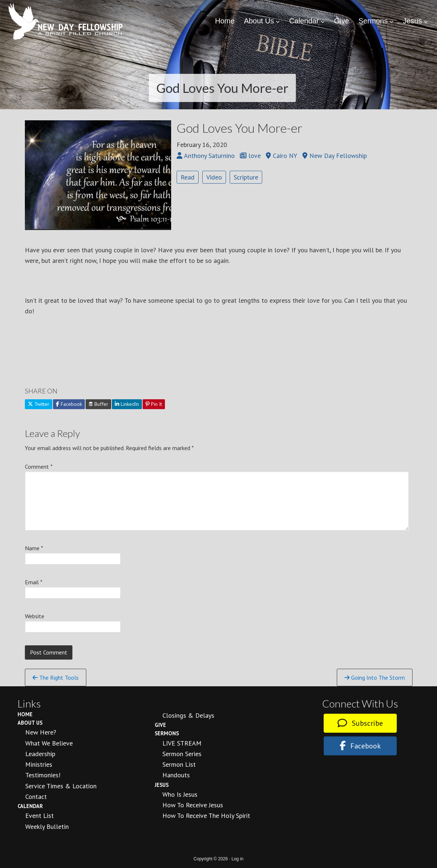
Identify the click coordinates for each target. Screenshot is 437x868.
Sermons (167, 733)
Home (25, 714)
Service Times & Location (61, 786)
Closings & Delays (188, 715)
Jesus (162, 785)
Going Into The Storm (375, 678)
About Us (30, 723)
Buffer (98, 404)
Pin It (154, 404)
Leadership (40, 754)
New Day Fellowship (66, 22)
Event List (39, 816)
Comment (39, 467)
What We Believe (49, 743)
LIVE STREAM (182, 743)
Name (34, 548)
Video (214, 177)
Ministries (39, 764)
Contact (36, 797)
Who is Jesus (180, 794)
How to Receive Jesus (193, 805)
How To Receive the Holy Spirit (206, 816)
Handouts (176, 775)
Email (34, 582)
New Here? (41, 732)
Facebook (69, 404)
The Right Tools (56, 678)
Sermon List (179, 764)
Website (35, 616)
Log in (238, 859)
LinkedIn (127, 404)
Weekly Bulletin (47, 827)
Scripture (246, 177)
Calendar (30, 806)
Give (160, 725)
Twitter (39, 404)
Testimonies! (43, 775)
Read (188, 177)
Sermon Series (182, 754)
